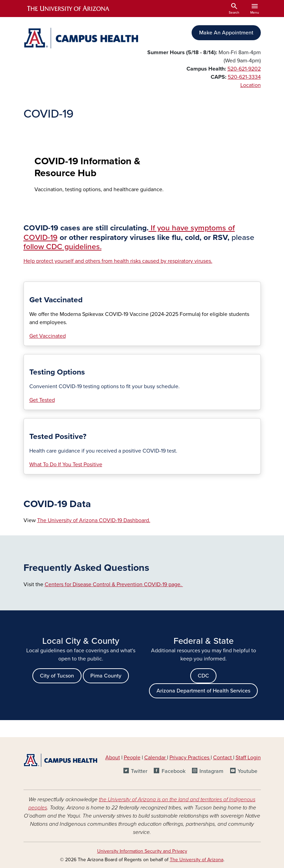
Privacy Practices (190, 758)
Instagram (211, 771)
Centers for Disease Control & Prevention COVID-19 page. (114, 584)
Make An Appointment (226, 33)
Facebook (174, 771)
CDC (203, 676)
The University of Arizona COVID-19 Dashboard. (94, 520)
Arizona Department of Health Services (203, 691)
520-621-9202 (244, 69)
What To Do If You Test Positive (66, 465)
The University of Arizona (197, 860)
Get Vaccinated (48, 336)
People (132, 758)
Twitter (139, 771)
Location (251, 85)
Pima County (106, 676)
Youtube (248, 771)
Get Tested (42, 400)
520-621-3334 (244, 77)
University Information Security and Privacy (142, 851)
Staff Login (248, 758)
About (113, 758)
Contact (222, 758)
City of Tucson (57, 676)
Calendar (156, 758)
